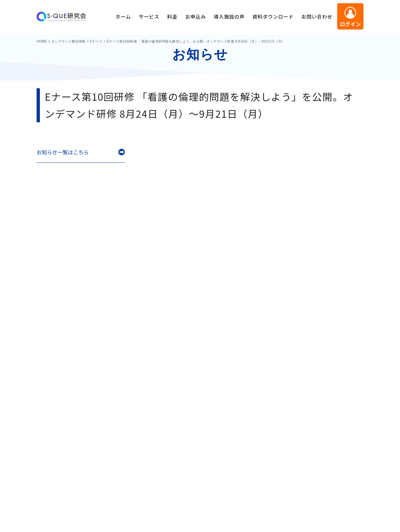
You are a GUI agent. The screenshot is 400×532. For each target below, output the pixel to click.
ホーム (123, 17)
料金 (172, 17)
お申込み (196, 17)
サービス (149, 17)
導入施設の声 (229, 17)
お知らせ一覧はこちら (63, 152)
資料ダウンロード (273, 17)
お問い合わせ (317, 17)
